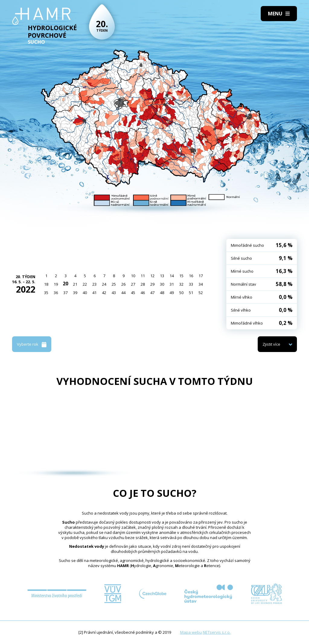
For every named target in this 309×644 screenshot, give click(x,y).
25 (114, 284)
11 (143, 276)
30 (162, 284)
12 (152, 276)
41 (94, 293)
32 (181, 284)
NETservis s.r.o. (217, 632)
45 (133, 293)
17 (201, 276)
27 (133, 284)
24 (104, 284)
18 (46, 284)
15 (181, 276)
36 (56, 293)
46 (143, 293)
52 (201, 293)
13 (162, 276)
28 (143, 284)
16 (191, 276)
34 (201, 284)
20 (65, 284)
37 (65, 293)
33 (191, 284)
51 (191, 293)
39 (75, 293)
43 (114, 293)
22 (85, 284)
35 (46, 293)
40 (85, 293)
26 (123, 284)
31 (172, 284)
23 (94, 284)
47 (152, 293)
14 (172, 276)
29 (152, 284)
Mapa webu (191, 632)
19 (56, 284)
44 (123, 293)
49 (172, 293)
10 (133, 276)
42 (104, 293)
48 (162, 293)
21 (75, 284)
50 (181, 293)
